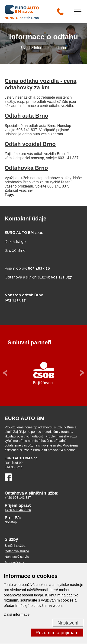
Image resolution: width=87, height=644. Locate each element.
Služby (11, 539)
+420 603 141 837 (18, 498)
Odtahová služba (17, 551)
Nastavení (68, 623)
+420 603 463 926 (18, 510)
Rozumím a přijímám (57, 633)
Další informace (17, 614)
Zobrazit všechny (19, 190)
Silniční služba (15, 546)
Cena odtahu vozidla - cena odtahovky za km (40, 84)
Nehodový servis (17, 557)
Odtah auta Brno (26, 116)
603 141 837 (15, 300)
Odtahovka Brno (26, 168)
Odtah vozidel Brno (30, 144)
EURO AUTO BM (24, 418)
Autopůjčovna (14, 562)
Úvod (25, 48)
